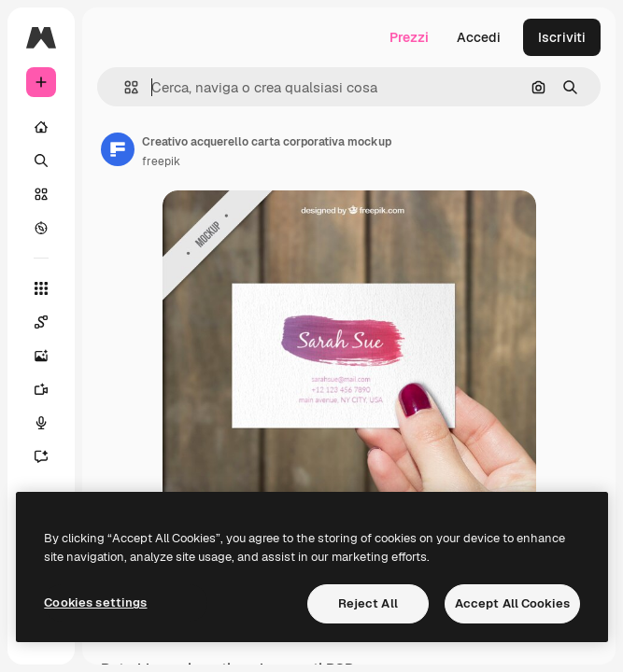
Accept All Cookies (512, 603)
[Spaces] (50, 322)
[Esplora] (41, 228)
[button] (124, 87)
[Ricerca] (41, 161)
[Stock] (41, 194)
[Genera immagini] (50, 356)
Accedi (479, 37)
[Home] (41, 127)
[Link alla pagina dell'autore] (118, 149)
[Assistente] (50, 456)
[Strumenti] (41, 288)
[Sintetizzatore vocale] (50, 423)
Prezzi (409, 37)
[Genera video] (50, 389)
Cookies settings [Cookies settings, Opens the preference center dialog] (95, 602)
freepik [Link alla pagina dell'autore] (161, 161)
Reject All (368, 603)
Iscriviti (562, 37)
